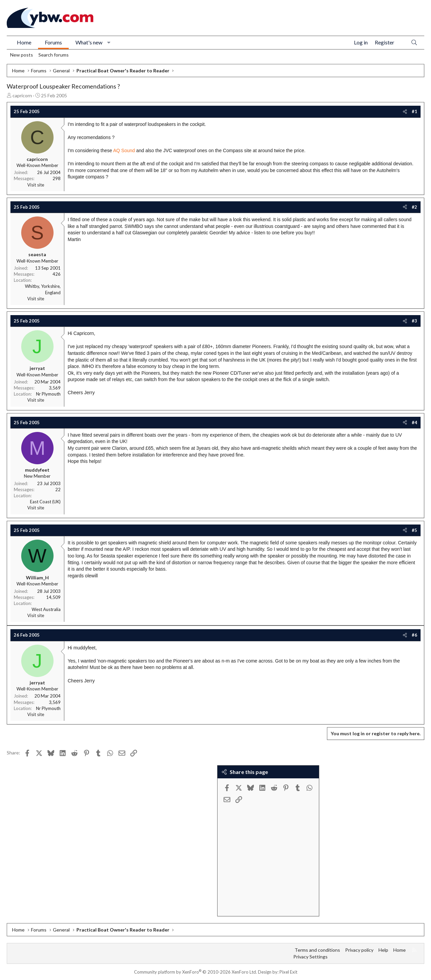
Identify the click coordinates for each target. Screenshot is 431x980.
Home (24, 42)
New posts (22, 55)
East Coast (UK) (45, 502)
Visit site (36, 185)
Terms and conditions (317, 950)
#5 (415, 530)
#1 (415, 111)
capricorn (22, 95)
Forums (53, 42)
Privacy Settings (310, 957)
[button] (109, 42)
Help (383, 950)
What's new (89, 42)
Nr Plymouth (48, 394)
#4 (415, 423)
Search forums (54, 55)
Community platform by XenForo (195, 972)
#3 (415, 321)
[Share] (405, 111)
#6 (415, 635)
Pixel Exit (288, 972)
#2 (415, 207)
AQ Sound (124, 150)
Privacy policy (359, 950)
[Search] (414, 43)
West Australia (46, 609)
